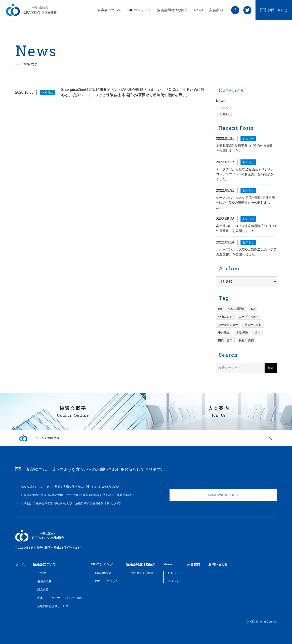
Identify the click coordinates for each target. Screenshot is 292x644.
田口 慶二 (225, 341)
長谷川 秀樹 (246, 341)
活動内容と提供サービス (53, 606)
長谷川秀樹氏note (142, 573)
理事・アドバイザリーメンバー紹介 (60, 598)
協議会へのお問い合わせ (223, 495)
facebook (235, 10)
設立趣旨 (43, 590)
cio (220, 309)
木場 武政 (242, 333)
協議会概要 (44, 581)
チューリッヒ (253, 325)
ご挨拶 (42, 573)
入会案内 (216, 10)
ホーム (40, 438)
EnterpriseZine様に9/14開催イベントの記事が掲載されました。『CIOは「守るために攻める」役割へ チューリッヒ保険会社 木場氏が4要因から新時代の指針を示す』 (133, 93)
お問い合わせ (218, 564)
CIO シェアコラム (107, 581)
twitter (247, 10)
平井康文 (224, 333)
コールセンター (228, 325)
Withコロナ (225, 317)
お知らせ (226, 114)
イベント (226, 108)
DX (253, 309)
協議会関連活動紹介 (173, 10)
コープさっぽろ (249, 317)
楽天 (258, 333)
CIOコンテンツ (139, 10)
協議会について (109, 10)
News (199, 10)
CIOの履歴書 (237, 309)
